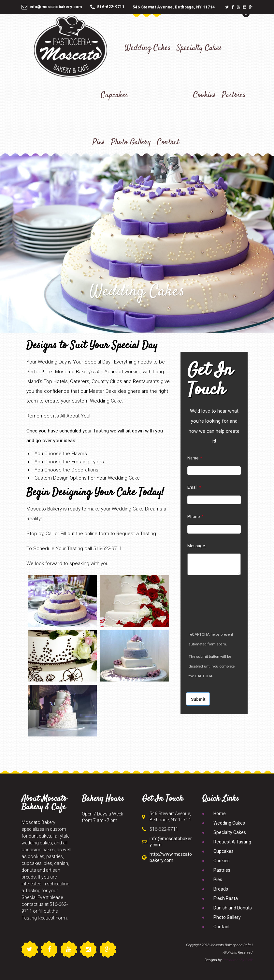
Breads (221, 889)
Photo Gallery (131, 142)
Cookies (204, 95)
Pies (99, 142)
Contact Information (214, 725)
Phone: (194, 516)
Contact (168, 142)
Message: (197, 546)
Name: (193, 458)
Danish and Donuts (233, 908)
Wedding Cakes (147, 48)
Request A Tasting (232, 842)
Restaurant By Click (238, 960)
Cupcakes (114, 95)
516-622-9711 (108, 7)
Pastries (234, 95)
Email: (193, 487)
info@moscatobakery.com (52, 7)
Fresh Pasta (226, 898)
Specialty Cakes (199, 48)
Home (220, 814)
